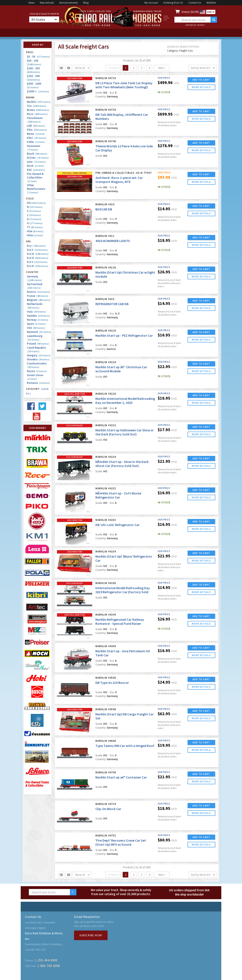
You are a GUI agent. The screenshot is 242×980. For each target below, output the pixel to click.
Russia (37, 371)
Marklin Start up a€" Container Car (121, 777)
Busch (37, 154)
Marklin (39, 102)
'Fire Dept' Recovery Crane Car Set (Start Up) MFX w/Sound (121, 842)
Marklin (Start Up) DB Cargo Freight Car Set (125, 716)
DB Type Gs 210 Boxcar (112, 683)
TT (35, 227)
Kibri (36, 138)
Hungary (39, 355)
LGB (36, 126)
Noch (35, 166)
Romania (38, 383)
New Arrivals (47, 3)
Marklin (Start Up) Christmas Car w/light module (125, 274)
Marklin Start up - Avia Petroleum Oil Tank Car (123, 653)
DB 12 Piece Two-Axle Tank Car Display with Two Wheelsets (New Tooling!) (124, 85)
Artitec (38, 158)
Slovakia (38, 359)
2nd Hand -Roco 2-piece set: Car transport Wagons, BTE (119, 180)
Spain (36, 324)
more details (201, 87)
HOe (35, 231)
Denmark (39, 332)
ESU (36, 170)
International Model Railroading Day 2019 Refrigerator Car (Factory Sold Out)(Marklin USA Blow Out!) (123, 592)
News (32, 3)
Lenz (36, 162)
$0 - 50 (38, 57)
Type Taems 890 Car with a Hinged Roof (125, 746)
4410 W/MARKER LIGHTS (113, 241)
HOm (35, 235)
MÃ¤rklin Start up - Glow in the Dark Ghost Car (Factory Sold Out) (122, 464)
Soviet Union (35, 377)
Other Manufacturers (36, 189)
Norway (38, 320)
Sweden (38, 316)
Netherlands (35, 306)
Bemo (36, 134)
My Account (151, 3)
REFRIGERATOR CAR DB (112, 304)
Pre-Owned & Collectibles (35, 178)
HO (36, 203)
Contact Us (195, 3)
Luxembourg (35, 338)
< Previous (113, 68)
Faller (36, 142)
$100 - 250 (34, 70)
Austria (39, 292)
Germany (34, 278)
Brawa (38, 110)
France (38, 296)
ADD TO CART (201, 80)
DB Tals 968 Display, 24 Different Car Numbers (122, 117)
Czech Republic (36, 349)
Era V (37, 262)
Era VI (38, 266)
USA (36, 328)
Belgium (39, 300)
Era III (38, 254)
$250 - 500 (34, 78)
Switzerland (35, 286)
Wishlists (211, 3)
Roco (37, 114)
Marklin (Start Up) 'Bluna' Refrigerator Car (124, 558)
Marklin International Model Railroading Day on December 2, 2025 (125, 401)
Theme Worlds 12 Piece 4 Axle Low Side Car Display (124, 148)
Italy (36, 312)
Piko (37, 130)
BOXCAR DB (104, 209)
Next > (162, 68)
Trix (36, 106)
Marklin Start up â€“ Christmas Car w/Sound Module (121, 369)
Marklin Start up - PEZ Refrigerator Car (124, 335)
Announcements (69, 3)
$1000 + (38, 91)
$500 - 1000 (35, 85)
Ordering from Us (173, 3)
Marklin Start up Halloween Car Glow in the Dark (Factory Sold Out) (124, 432)
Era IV (38, 258)
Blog (86, 3)
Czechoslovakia (37, 365)
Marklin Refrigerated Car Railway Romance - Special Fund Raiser (120, 621)
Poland (38, 344)
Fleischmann (35, 120)
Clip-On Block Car (108, 809)
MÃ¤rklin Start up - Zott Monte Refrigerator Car (118, 495)
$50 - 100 (34, 62)
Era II (37, 250)
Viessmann (34, 148)
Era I (36, 246)
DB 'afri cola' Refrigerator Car (117, 525)
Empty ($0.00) (190, 12)
